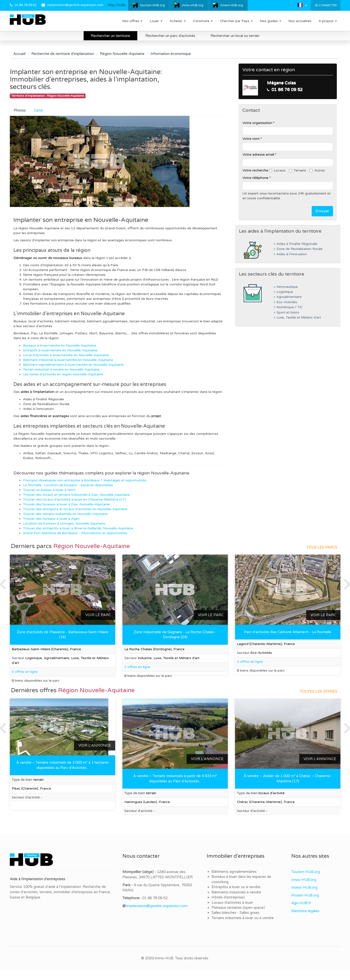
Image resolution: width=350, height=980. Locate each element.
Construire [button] (203, 21)
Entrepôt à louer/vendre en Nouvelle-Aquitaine (60, 350)
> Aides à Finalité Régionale (295, 244)
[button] (302, 5)
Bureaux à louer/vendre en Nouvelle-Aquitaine (60, 345)
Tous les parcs (322, 547)
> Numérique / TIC (288, 307)
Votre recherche (255, 170)
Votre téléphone (255, 178)
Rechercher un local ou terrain (235, 36)
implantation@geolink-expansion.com (75, 5)
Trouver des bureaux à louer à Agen (51, 519)
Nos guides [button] (271, 21)
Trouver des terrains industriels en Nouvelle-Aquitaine (65, 514)
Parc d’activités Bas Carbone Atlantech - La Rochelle (288, 632)
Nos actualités (300, 21)
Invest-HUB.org (304, 887)
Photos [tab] (20, 110)
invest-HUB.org (232, 5)
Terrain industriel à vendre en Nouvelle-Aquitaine (61, 369)
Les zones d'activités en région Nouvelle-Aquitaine (63, 374)
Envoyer (322, 211)
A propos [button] (328, 21)
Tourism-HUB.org (306, 872)
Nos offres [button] (132, 21)
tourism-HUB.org (152, 5)
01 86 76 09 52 (26, 5)
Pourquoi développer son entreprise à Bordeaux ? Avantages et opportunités (85, 480)
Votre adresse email (258, 155)
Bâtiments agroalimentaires (234, 872)
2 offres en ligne (250, 662)
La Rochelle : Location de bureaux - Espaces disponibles (68, 485)
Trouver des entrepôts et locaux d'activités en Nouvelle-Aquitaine (75, 509)
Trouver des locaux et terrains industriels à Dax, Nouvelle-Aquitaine (76, 495)
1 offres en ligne (137, 667)
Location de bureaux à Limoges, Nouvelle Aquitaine (64, 523)
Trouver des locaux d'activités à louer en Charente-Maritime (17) (74, 499)
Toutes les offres (319, 691)
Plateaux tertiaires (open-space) (238, 908)
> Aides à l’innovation (290, 254)
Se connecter (325, 5)
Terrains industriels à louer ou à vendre (243, 918)
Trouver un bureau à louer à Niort (49, 490)
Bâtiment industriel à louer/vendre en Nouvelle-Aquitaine (68, 360)
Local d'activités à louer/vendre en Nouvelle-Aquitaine (66, 355)
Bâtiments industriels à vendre (236, 892)
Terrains (298, 170)
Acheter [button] (178, 21)
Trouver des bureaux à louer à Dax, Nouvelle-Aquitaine (66, 504)
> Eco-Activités (285, 302)
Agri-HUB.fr (301, 903)
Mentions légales (305, 911)
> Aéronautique (286, 287)
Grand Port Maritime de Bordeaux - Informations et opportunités (75, 533)
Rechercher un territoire (110, 36)
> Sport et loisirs (286, 313)
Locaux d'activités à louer (232, 903)
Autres (317, 170)
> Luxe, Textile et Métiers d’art (297, 318)
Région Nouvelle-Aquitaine (122, 54)
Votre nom (251, 139)
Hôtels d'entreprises (228, 897)
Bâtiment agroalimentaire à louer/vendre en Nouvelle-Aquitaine (73, 365)
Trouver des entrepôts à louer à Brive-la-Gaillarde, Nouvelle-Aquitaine (78, 528)
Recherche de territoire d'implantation (63, 54)
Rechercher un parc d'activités (170, 36)
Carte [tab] (38, 110)
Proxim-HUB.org (305, 895)
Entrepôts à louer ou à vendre (236, 887)
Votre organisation (257, 123)
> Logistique (283, 292)
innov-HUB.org (193, 5)
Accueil (19, 54)
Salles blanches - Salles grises (235, 913)
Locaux (277, 170)
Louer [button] (156, 21)
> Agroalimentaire (288, 297)
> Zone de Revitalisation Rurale (298, 249)
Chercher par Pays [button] (236, 21)
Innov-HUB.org (304, 880)
